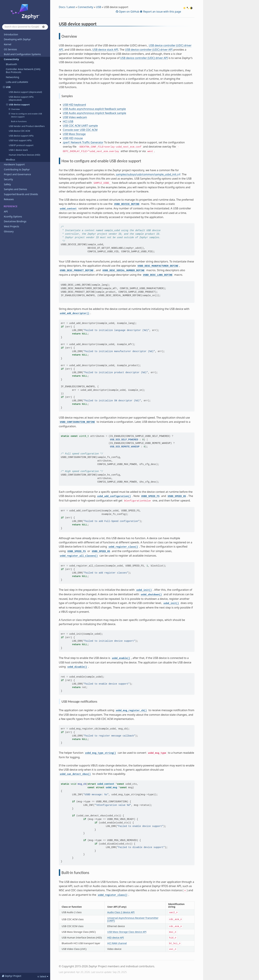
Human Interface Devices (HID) (24, 155)
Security (8, 179)
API (6, 211)
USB (7, 87)
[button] (43, 27)
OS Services (10, 49)
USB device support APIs (21, 136)
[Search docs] (25, 27)
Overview (14, 109)
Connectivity (10, 59)
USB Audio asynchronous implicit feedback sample (95, 113)
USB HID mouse (73, 138)
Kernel (8, 44)
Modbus (10, 160)
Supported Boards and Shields (21, 194)
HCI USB (68, 121)
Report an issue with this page (162, 12)
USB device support (18, 105)
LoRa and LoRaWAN (17, 82)
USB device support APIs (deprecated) (21, 98)
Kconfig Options (13, 216)
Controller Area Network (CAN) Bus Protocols (23, 71)
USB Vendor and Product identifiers (27, 126)
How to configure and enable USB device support (25, 115)
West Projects (11, 226)
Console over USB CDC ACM (80, 130)
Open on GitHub (129, 12)
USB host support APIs (20, 140)
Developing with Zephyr (17, 39)
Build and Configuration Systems (22, 54)
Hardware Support (14, 164)
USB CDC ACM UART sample (80, 126)
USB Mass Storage (74, 134)
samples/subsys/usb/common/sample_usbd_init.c (147, 174)
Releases (9, 199)
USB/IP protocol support (21, 145)
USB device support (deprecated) (25, 92)
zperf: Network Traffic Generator (83, 142)
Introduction (11, 34)
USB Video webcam (75, 117)
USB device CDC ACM (19, 131)
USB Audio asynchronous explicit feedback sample (94, 109)
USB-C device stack (18, 150)
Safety (7, 184)
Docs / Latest (67, 7)
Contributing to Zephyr (17, 169)
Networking (12, 77)
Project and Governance (17, 174)
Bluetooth (11, 64)
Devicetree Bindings (15, 221)
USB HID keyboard (74, 105)
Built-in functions (19, 121)
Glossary (9, 231)
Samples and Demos (15, 189)
